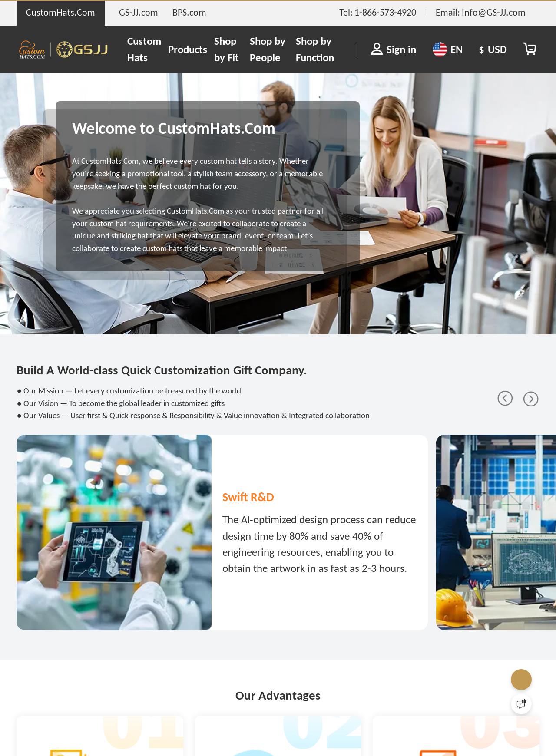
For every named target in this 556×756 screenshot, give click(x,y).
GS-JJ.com (139, 12)
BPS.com (189, 12)
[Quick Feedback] (521, 704)
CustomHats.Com (61, 12)
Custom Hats (144, 49)
